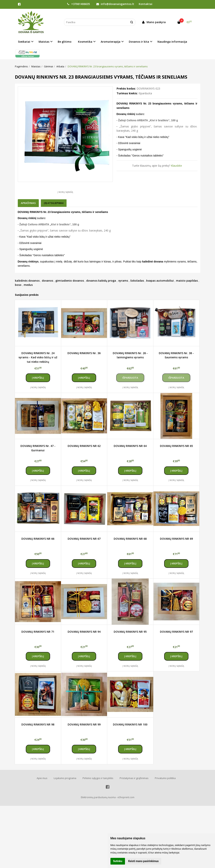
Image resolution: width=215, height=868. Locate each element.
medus (28, 285)
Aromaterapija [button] (111, 42)
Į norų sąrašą (65, 192)
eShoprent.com (126, 797)
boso (18, 285)
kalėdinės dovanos (27, 281)
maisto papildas (187, 281)
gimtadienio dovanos (70, 281)
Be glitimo (65, 42)
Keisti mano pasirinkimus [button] (143, 861)
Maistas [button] (44, 42)
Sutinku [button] (118, 861)
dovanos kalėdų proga (101, 281)
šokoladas (137, 281)
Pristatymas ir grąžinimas (134, 778)
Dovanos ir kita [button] (139, 42)
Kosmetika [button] (85, 42)
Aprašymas (28, 203)
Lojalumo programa (65, 778)
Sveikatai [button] (24, 42)
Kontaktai (146, 4)
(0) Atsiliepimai (54, 203)
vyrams (123, 281)
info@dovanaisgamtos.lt (115, 4)
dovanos (47, 281)
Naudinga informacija (172, 42)
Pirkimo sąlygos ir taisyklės (98, 778)
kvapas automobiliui (160, 281)
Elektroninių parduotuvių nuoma (98, 797)
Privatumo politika (165, 778)
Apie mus (42, 778)
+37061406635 (78, 4)
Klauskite (176, 166)
